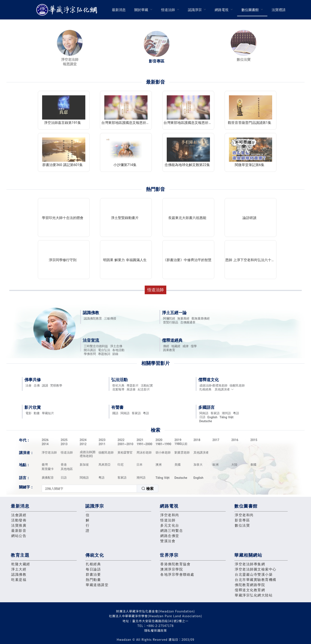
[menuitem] (119, 10)
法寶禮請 (279, 10)
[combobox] (100, 489)
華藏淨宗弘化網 (68, 10)
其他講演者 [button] (224, 389)
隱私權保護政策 (156, 630)
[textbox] (89, 489)
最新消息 (119, 10)
